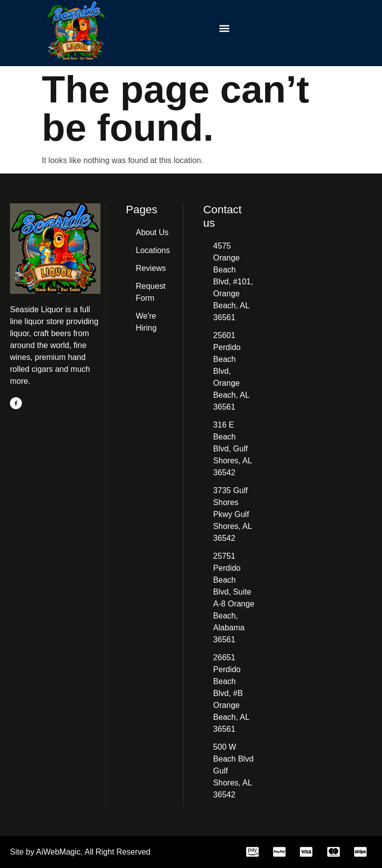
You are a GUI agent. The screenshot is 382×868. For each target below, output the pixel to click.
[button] (224, 28)
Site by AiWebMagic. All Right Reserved (80, 852)
